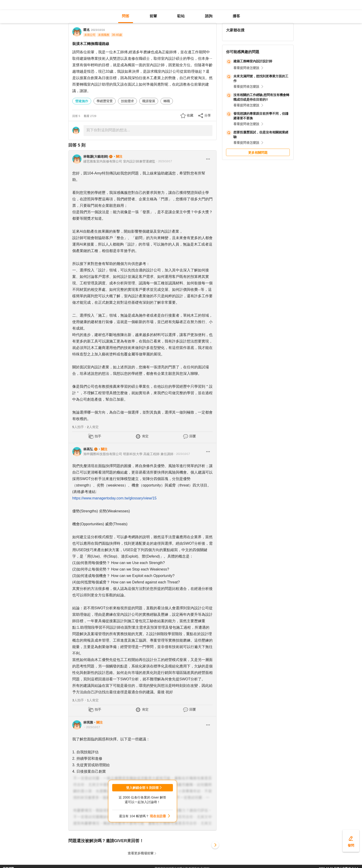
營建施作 (82, 101)
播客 (236, 16)
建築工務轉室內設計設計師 (253, 61)
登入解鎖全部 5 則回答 (142, 788)
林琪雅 (88, 722)
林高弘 (88, 449)
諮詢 (209, 16)
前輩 (153, 16)
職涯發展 (149, 101)
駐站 (181, 16)
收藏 (190, 115)
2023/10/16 (98, 30)
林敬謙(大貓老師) (96, 156)
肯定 (145, 436)
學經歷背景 (105, 101)
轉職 (167, 101)
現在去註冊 (158, 816)
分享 (208, 115)
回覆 (193, 436)
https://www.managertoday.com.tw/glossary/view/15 (114, 498)
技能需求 (127, 101)
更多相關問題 (258, 153)
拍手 (98, 436)
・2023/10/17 (164, 161)
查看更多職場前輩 (141, 853)
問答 (126, 16)
